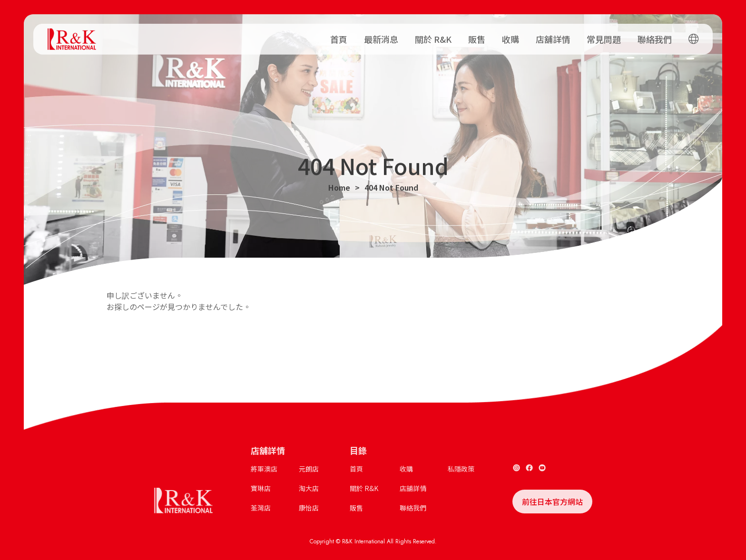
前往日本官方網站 (552, 502)
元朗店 (309, 469)
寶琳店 (261, 488)
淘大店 (309, 488)
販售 (477, 37)
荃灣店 (261, 508)
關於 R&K (433, 37)
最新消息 (381, 37)
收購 (510, 37)
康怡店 (309, 508)
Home (339, 189)
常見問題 (604, 37)
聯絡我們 (655, 37)
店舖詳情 (553, 37)
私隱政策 (461, 469)
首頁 (339, 37)
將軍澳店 (264, 469)
